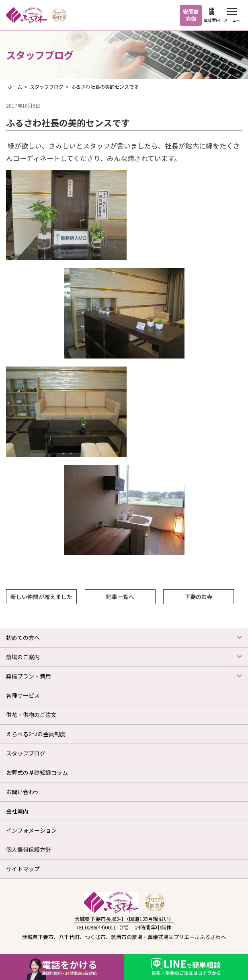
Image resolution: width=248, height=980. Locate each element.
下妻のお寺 (199, 597)
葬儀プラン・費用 (29, 676)
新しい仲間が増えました (41, 597)
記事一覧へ (120, 597)
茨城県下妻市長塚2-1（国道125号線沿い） (124, 919)
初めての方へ (23, 638)
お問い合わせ (23, 792)
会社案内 (212, 15)
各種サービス (23, 695)
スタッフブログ (26, 753)
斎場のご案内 (23, 657)
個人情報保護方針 (29, 850)
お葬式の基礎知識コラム (37, 772)
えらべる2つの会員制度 (36, 734)
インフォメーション (31, 830)
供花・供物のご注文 (31, 715)
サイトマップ (23, 869)
